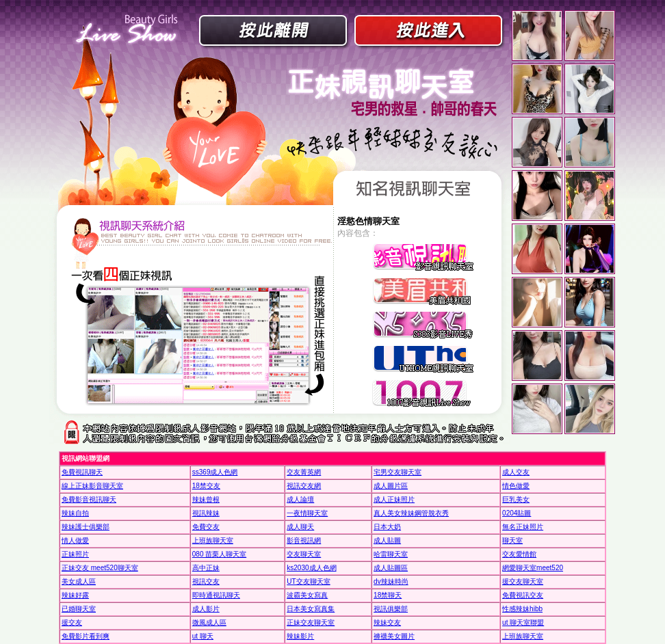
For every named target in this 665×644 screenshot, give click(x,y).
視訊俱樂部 (391, 609)
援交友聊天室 (523, 581)
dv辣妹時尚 (391, 581)
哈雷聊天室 (391, 554)
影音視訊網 (304, 540)
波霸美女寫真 (307, 595)
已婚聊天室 (79, 609)
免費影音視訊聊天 (89, 499)
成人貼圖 (387, 540)
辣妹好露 (75, 595)
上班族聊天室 (213, 540)
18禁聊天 (388, 595)
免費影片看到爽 (86, 636)
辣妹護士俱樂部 (86, 527)
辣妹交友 (387, 622)
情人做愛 (75, 540)
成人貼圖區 (391, 568)
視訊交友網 (304, 486)
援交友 (72, 622)
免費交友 (206, 527)
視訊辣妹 (206, 513)
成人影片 (206, 609)
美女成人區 (79, 581)
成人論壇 (300, 499)
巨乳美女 (516, 499)
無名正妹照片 (523, 527)
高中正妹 (206, 568)
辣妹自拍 (75, 513)
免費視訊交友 (523, 595)
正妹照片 (75, 554)
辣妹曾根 (206, 499)
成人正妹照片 (394, 499)
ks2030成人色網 (311, 568)
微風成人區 (209, 622)
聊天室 (512, 540)
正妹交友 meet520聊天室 (100, 568)
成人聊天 (300, 527)
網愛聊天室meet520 (533, 568)
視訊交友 (206, 581)
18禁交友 (206, 486)
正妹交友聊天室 (311, 622)
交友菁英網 (304, 472)
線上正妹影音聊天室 (92, 486)
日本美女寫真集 (311, 609)
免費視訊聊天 (82, 472)
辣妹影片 (300, 636)
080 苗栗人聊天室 (219, 554)
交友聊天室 (304, 554)
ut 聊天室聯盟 (523, 622)
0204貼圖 (517, 513)
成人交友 (516, 472)
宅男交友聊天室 (397, 472)
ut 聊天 (203, 636)
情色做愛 (516, 486)
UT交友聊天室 (308, 581)
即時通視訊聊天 (216, 595)
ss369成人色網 (215, 472)
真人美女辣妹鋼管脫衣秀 (411, 513)
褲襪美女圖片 (394, 636)
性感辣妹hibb (522, 609)
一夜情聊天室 (307, 513)
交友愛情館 (519, 554)
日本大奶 (387, 527)
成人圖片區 (391, 486)
